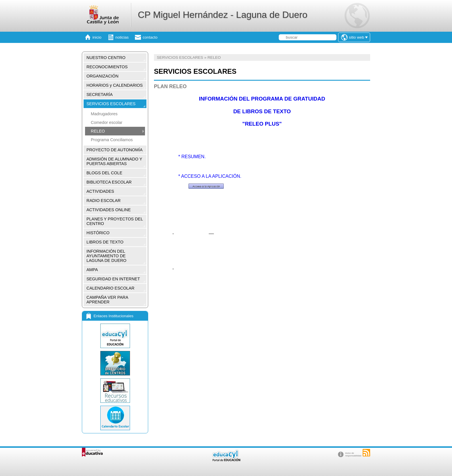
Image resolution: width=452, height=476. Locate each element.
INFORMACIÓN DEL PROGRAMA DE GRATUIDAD (262, 99)
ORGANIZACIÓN (102, 76)
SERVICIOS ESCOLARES (111, 104)
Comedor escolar (107, 122)
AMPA (92, 270)
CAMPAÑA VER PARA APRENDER (107, 300)
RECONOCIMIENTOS (107, 67)
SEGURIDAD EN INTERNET (113, 279)
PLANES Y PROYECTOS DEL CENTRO (115, 221)
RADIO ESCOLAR (103, 201)
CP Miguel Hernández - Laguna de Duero (223, 15)
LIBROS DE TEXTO (105, 242)
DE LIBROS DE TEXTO (262, 111)
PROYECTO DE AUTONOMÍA (115, 150)
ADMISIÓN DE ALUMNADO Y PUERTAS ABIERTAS (114, 161)
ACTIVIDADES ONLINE (109, 210)
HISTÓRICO (98, 233)
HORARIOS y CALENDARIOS (115, 85)
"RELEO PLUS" (262, 124)
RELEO (98, 131)
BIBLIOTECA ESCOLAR (109, 182)
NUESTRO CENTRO (106, 58)
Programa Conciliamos (112, 140)
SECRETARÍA (100, 95)
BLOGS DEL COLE (104, 173)
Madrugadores (104, 114)
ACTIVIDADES (100, 191)
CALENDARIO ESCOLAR (110, 288)
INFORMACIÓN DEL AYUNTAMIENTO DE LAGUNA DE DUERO (106, 256)
